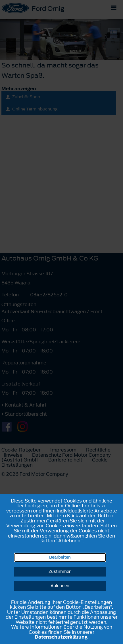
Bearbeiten (60, 557)
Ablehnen (60, 586)
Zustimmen (60, 572)
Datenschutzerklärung (61, 637)
